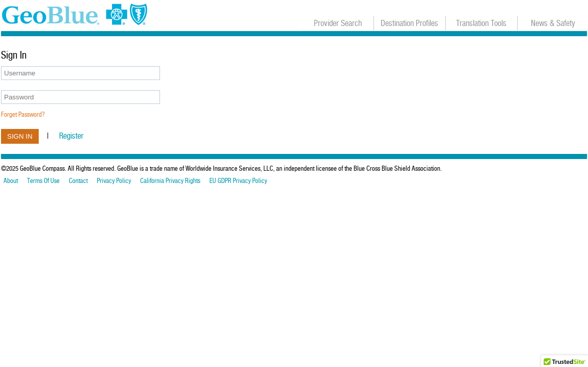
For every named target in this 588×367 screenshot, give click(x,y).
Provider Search (338, 23)
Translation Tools (481, 23)
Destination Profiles (409, 23)
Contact (78, 181)
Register (71, 136)
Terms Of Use (43, 181)
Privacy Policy (114, 181)
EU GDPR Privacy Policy (238, 181)
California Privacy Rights (170, 181)
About (11, 181)
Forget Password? (23, 114)
